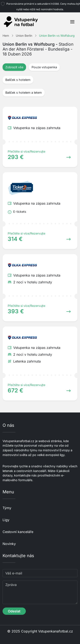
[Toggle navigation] (72, 22)
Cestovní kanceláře (18, 532)
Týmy (7, 508)
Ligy (6, 520)
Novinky (9, 544)
